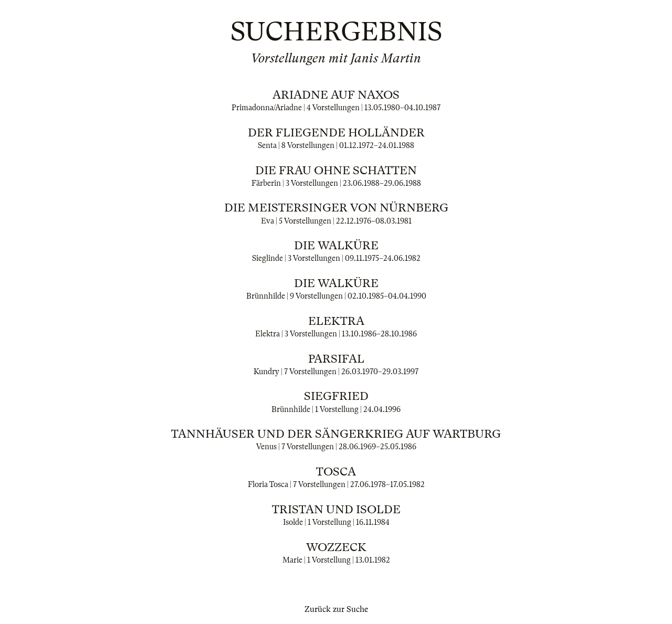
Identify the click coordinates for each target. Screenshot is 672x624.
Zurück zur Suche (336, 609)
